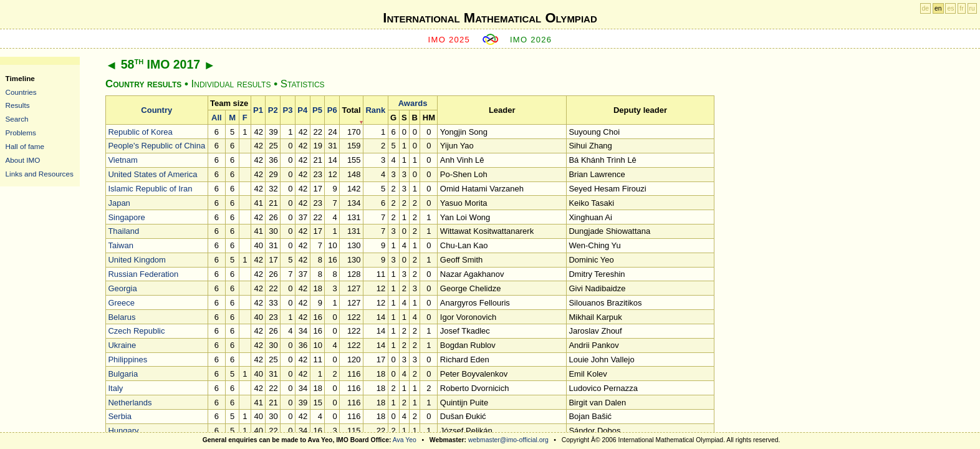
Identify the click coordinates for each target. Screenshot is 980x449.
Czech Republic (136, 331)
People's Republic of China (156, 146)
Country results (143, 84)
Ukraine (122, 345)
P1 (258, 110)
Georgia (122, 288)
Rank (375, 110)
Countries (21, 92)
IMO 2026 (531, 40)
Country (156, 110)
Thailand (123, 231)
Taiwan (120, 245)
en (938, 8)
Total (352, 110)
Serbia (120, 416)
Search (17, 119)
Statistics (303, 84)
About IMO (23, 160)
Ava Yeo (405, 440)
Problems (21, 133)
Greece (121, 303)
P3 (288, 110)
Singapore (126, 217)
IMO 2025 (449, 40)
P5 (317, 110)
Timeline (20, 78)
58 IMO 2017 (161, 64)
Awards (413, 103)
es (950, 8)
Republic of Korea (140, 132)
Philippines (127, 360)
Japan (119, 203)
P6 (332, 110)
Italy (115, 388)
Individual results (231, 84)
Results (18, 105)
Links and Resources (40, 174)
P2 (273, 110)
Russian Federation (143, 274)
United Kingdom (137, 260)
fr (961, 8)
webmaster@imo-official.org (508, 440)
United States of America (152, 174)
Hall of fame (25, 146)
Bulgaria (123, 374)
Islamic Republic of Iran (150, 189)
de (926, 8)
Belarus (122, 317)
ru (972, 8)
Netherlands (130, 403)
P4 (302, 110)
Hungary (123, 431)
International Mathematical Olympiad (490, 18)
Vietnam (122, 160)
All (217, 118)
